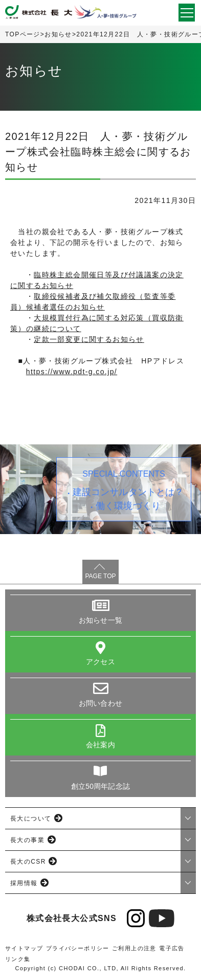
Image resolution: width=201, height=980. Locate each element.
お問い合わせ (100, 703)
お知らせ (58, 34)
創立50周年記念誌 (100, 786)
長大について (31, 819)
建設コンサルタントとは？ (128, 492)
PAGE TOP (100, 576)
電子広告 (172, 948)
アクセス (100, 662)
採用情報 (24, 883)
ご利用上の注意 (134, 948)
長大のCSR (28, 862)
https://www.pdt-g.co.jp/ (72, 372)
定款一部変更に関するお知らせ (89, 339)
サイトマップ (24, 948)
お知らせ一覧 (100, 620)
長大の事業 (27, 840)
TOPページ (23, 34)
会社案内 (100, 745)
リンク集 (18, 959)
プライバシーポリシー (78, 948)
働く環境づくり (128, 506)
